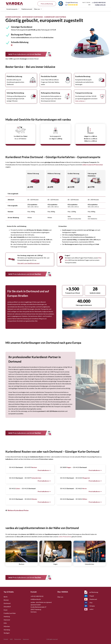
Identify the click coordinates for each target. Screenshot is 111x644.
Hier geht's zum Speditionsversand (28, 263)
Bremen (6, 600)
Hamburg (7, 616)
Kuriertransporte (13, 9)
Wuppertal (86, 478)
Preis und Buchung (47, 4)
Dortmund (7, 603)
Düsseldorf (7, 607)
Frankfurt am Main (10, 613)
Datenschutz (18, 639)
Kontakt (6, 639)
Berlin (6, 597)
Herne (85, 488)
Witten (85, 499)
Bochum (34, 467)
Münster (34, 499)
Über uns (38, 9)
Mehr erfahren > (80, 101)
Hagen (69, 467)
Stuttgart (7, 633)
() (99, 2)
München (7, 626)
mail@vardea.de (100, 5)
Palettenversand (27, 9)
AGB (11, 639)
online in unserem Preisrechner (93, 165)
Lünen (18, 488)
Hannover (7, 620)
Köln (5, 623)
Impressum (26, 639)
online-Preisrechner (65, 537)
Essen (6, 610)
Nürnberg (7, 630)
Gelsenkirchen (36, 478)
